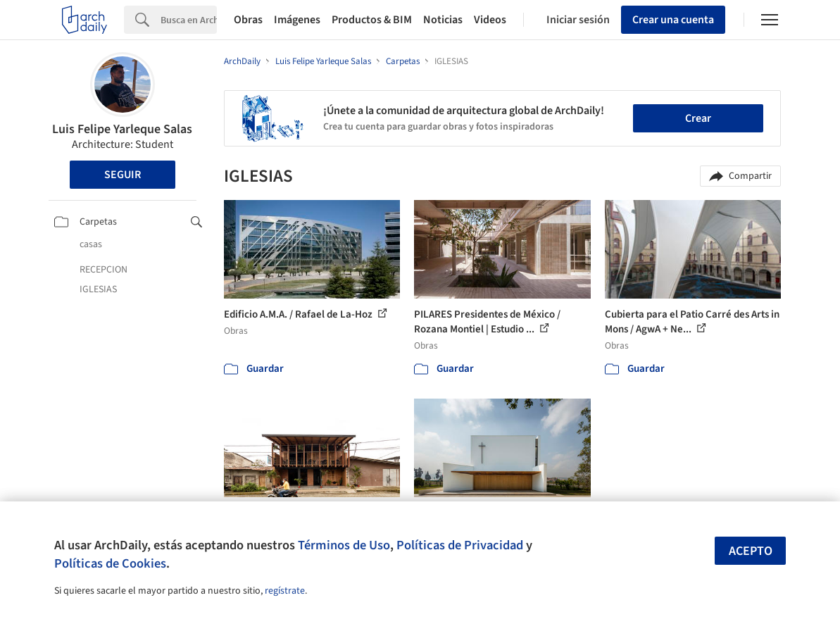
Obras (248, 20)
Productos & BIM (372, 20)
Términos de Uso (344, 545)
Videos (490, 20)
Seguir (123, 175)
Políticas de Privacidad (460, 545)
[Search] (189, 20)
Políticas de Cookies (110, 563)
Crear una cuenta (673, 20)
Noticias (443, 20)
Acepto (751, 551)
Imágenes (297, 20)
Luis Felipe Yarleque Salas (122, 129)
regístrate (285, 591)
